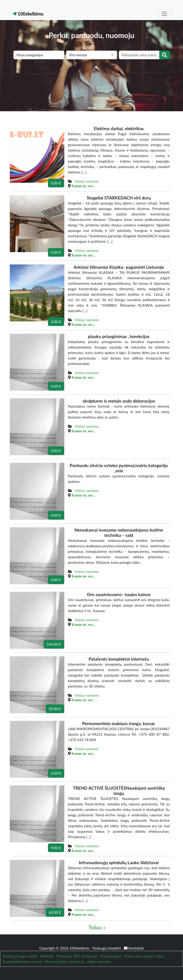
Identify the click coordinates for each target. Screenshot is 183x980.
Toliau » (97, 927)
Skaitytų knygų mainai (20, 956)
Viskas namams (87, 181)
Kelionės (47, 956)
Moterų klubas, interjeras (64, 961)
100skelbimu (28, 14)
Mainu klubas (110, 956)
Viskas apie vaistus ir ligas (144, 956)
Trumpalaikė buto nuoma (22, 961)
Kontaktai (134, 948)
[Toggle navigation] (164, 14)
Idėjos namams (99, 961)
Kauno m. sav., (83, 186)
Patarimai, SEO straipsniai (77, 956)
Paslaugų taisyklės (107, 948)
